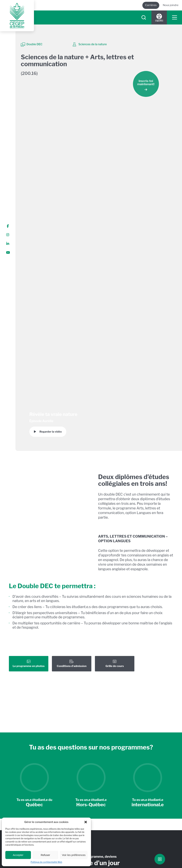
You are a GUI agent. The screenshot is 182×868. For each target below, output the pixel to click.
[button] (86, 822)
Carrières (151, 5)
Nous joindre (171, 5)
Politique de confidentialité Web (46, 862)
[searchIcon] (144, 17)
